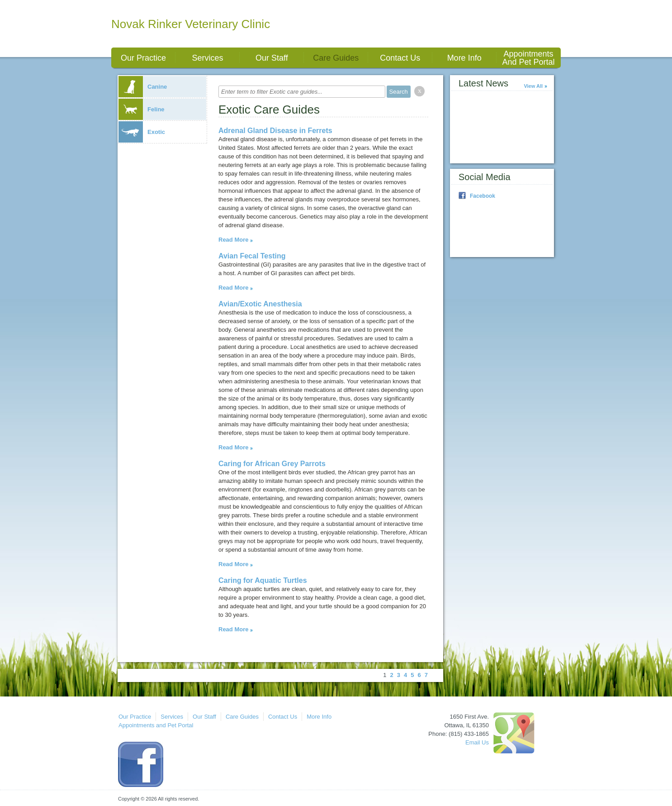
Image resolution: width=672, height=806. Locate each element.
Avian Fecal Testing (252, 256)
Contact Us (400, 58)
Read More (233, 240)
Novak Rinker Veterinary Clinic (191, 24)
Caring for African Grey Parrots (272, 464)
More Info (464, 58)
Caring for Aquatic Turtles (263, 580)
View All (533, 86)
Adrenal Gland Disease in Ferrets (275, 131)
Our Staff (272, 58)
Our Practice (143, 58)
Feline (142, 109)
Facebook (483, 196)
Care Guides (336, 58)
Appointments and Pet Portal (529, 58)
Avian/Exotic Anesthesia (260, 304)
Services (207, 58)
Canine (143, 87)
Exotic (142, 132)
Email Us (477, 742)
